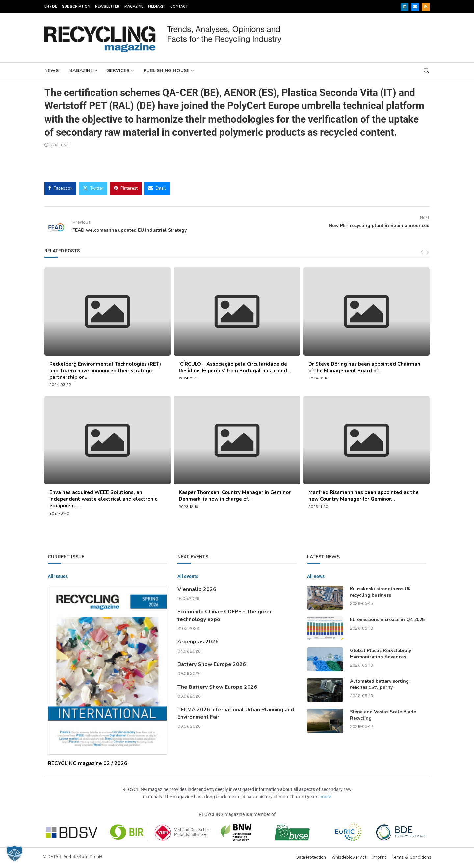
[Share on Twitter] (93, 188)
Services (118, 71)
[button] (14, 854)
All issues (58, 576)
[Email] (415, 7)
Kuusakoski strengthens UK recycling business (380, 592)
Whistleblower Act (349, 857)
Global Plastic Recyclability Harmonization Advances (381, 654)
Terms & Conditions (412, 857)
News (52, 71)
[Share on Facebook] (60, 188)
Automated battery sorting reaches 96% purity (379, 684)
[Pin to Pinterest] (126, 188)
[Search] (426, 71)
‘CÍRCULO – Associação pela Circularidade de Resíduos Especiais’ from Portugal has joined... (235, 367)
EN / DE (51, 6)
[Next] (427, 252)
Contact (179, 6)
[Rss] (426, 7)
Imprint (379, 857)
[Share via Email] (157, 188)
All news (316, 576)
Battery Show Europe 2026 (212, 664)
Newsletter (107, 6)
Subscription (76, 6)
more (326, 797)
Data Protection (311, 857)
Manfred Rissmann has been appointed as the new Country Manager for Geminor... (364, 496)
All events (188, 576)
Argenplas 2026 (198, 642)
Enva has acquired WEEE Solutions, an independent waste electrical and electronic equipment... (103, 499)
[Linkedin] (405, 7)
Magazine (134, 6)
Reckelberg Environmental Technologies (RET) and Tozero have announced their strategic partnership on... (105, 371)
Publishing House (166, 71)
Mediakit (157, 6)
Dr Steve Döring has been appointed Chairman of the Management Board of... (364, 367)
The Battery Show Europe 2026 (217, 687)
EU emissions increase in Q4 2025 (387, 619)
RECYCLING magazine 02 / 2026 (88, 763)
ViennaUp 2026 (197, 589)
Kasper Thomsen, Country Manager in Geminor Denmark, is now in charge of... (235, 496)
